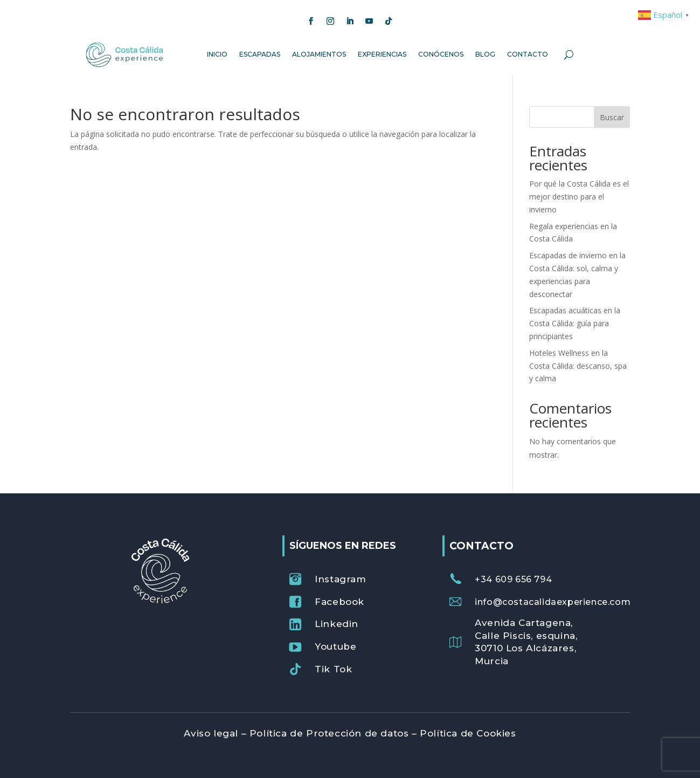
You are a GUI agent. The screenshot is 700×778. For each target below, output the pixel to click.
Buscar (612, 117)
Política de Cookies (468, 733)
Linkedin (337, 624)
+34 (513, 579)
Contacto (528, 54)
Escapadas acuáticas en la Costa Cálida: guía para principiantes (575, 323)
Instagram (340, 579)
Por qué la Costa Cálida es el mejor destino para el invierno (579, 197)
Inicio (217, 54)
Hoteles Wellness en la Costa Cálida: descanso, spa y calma (578, 366)
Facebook (339, 602)
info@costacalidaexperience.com (553, 602)
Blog (485, 54)
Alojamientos (319, 54)
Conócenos (441, 54)
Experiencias (382, 54)
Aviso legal (211, 733)
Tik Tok (333, 669)
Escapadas (260, 54)
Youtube (335, 646)
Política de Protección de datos (329, 733)
